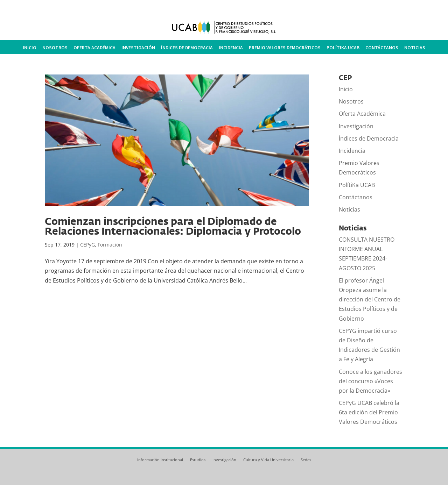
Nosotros (55, 48)
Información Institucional (160, 460)
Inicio (30, 48)
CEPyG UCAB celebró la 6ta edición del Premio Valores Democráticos (369, 412)
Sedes (306, 460)
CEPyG (87, 245)
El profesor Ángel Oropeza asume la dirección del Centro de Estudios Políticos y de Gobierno (370, 299)
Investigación (138, 48)
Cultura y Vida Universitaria (268, 460)
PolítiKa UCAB (343, 48)
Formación (110, 245)
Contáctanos (382, 48)
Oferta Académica (94, 48)
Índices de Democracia (187, 48)
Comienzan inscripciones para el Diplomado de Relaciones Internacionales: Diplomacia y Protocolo (173, 226)
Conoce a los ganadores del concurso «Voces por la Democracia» (370, 381)
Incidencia (231, 48)
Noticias (415, 48)
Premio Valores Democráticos (285, 48)
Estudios (198, 460)
